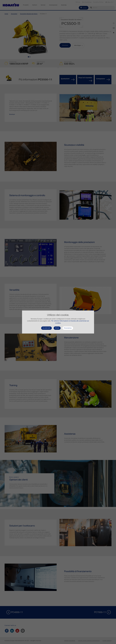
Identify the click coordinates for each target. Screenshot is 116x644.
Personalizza (68, 328)
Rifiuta (57, 328)
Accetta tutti (46, 328)
